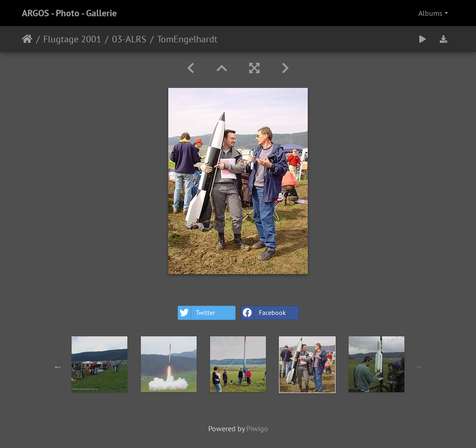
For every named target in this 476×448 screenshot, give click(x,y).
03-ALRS (129, 39)
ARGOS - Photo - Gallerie (69, 13)
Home (27, 39)
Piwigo (257, 428)
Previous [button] (58, 367)
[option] (100, 364)
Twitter (197, 313)
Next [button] (418, 367)
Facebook (264, 313)
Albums (430, 13)
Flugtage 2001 (72, 39)
